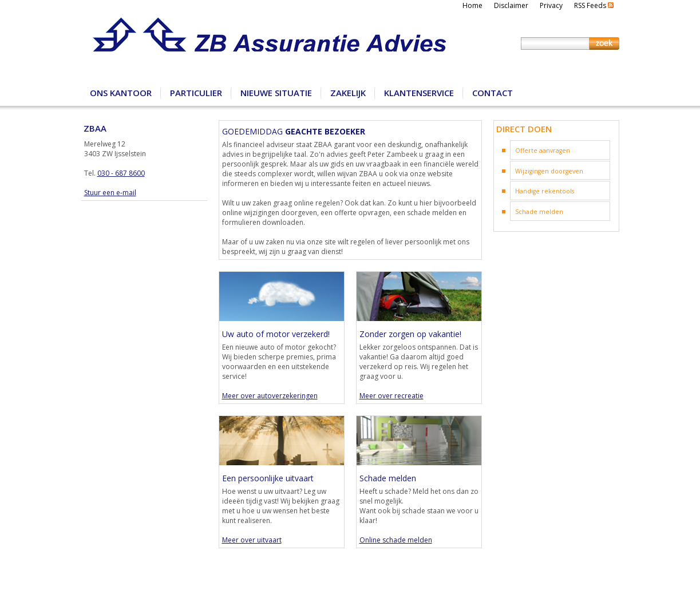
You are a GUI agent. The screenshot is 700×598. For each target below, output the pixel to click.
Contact (493, 93)
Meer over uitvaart (252, 540)
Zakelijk (348, 93)
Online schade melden (396, 540)
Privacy (551, 5)
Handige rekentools (545, 191)
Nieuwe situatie (276, 93)
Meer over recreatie (391, 396)
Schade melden (539, 212)
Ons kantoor (121, 93)
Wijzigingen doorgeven (549, 171)
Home (472, 5)
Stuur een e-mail (110, 193)
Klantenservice (419, 93)
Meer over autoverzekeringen (270, 396)
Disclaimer (511, 5)
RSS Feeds (594, 5)
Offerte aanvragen (543, 151)
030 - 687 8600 (121, 173)
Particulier (196, 93)
